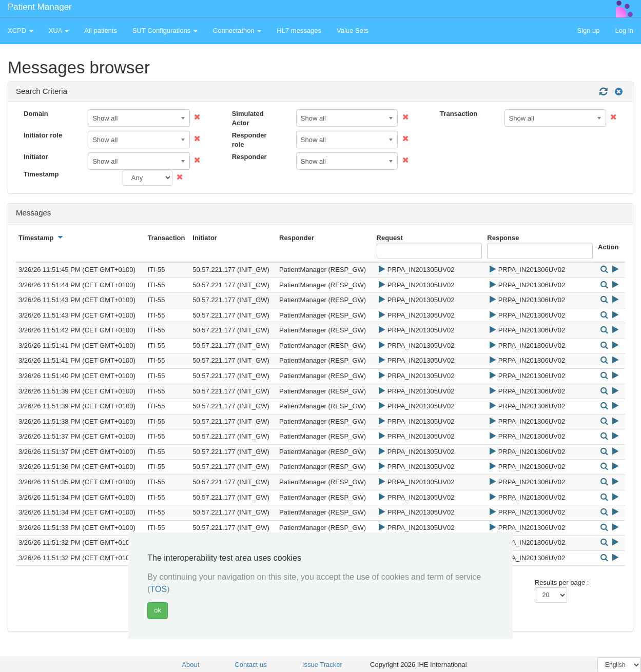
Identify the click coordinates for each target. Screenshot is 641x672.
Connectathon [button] (237, 31)
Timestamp (41, 174)
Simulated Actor (248, 118)
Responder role (249, 140)
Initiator (36, 157)
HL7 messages (299, 31)
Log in (624, 31)
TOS (159, 589)
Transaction (459, 114)
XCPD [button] (21, 31)
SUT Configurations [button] (165, 31)
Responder (249, 157)
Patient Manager (40, 7)
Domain (36, 114)
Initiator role (43, 135)
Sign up (588, 31)
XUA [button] (59, 31)
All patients (101, 31)
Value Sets (353, 31)
